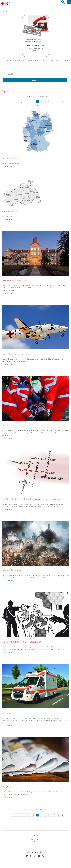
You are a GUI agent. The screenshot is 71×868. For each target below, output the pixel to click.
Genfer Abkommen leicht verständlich (22, 642)
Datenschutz (35, 839)
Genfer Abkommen (12, 570)
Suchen (35, 80)
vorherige (19, 101)
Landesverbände (11, 158)
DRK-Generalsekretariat (14, 281)
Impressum (36, 842)
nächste (38, 106)
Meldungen (8, 787)
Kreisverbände (10, 212)
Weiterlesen (8, 166)
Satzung (6, 713)
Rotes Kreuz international (15, 354)
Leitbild (6, 425)
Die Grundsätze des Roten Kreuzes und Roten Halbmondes (33, 499)
